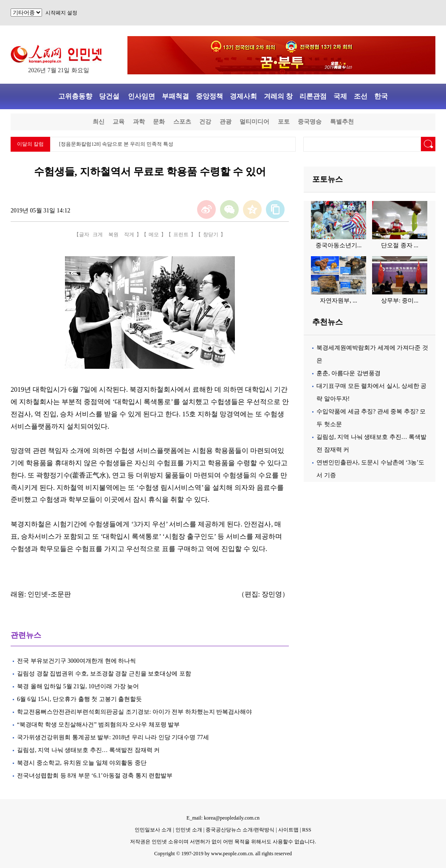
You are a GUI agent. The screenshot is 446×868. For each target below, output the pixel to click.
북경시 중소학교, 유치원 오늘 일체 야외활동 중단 (82, 763)
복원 (113, 235)
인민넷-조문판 (49, 594)
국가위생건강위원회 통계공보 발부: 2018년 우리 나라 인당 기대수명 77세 (113, 737)
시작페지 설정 (61, 13)
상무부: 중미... (400, 301)
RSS (306, 830)
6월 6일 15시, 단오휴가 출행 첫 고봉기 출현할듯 (80, 699)
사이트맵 (288, 830)
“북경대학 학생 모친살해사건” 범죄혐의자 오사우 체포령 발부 (99, 725)
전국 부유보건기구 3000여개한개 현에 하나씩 (76, 661)
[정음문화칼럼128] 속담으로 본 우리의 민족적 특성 (116, 144)
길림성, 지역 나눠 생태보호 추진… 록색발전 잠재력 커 (89, 750)
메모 (154, 235)
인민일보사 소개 (153, 830)
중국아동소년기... (339, 245)
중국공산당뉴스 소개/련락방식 (240, 830)
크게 (98, 235)
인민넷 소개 (188, 830)
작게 (129, 235)
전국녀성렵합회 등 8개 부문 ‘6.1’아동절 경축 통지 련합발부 (95, 776)
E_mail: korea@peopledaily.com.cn (223, 818)
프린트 (181, 235)
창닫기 (211, 235)
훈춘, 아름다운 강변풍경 (349, 373)
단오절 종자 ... (400, 245)
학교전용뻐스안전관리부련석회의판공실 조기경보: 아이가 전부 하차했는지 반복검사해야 (135, 712)
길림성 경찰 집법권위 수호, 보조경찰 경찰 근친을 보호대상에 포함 (104, 674)
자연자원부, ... (339, 301)
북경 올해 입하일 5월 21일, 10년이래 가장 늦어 (80, 686)
